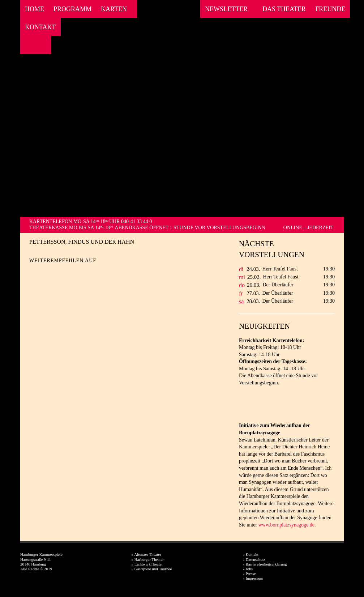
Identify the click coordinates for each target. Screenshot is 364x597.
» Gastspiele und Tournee (152, 569)
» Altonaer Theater (146, 554)
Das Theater (284, 9)
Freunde (330, 9)
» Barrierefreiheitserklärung (265, 564)
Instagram (37, 45)
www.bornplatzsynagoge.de (286, 525)
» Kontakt (250, 554)
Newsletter (226, 9)
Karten (114, 9)
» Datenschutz (254, 559)
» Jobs (248, 569)
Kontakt (40, 27)
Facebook (28, 45)
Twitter (48, 272)
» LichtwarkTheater (147, 564)
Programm (72, 9)
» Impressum (253, 578)
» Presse (249, 573)
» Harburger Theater (148, 559)
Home (35, 9)
